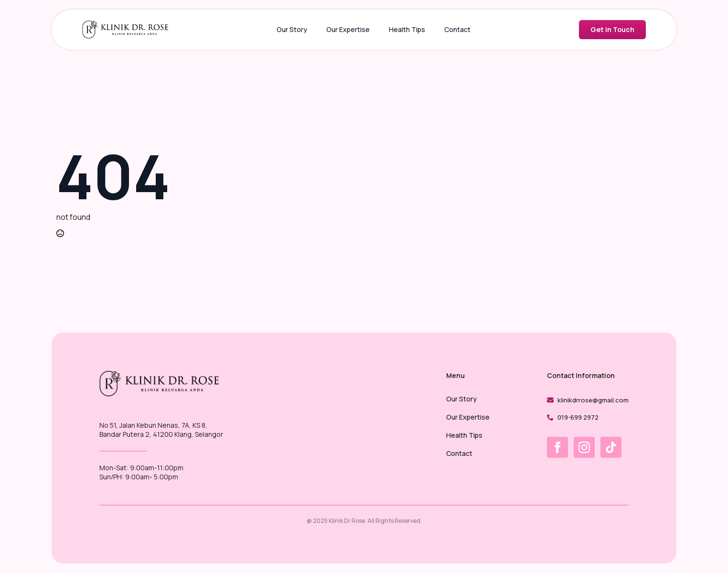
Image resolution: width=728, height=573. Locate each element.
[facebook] (557, 447)
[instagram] (584, 447)
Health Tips (407, 29)
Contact (457, 29)
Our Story (292, 29)
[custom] (611, 447)
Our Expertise (348, 29)
